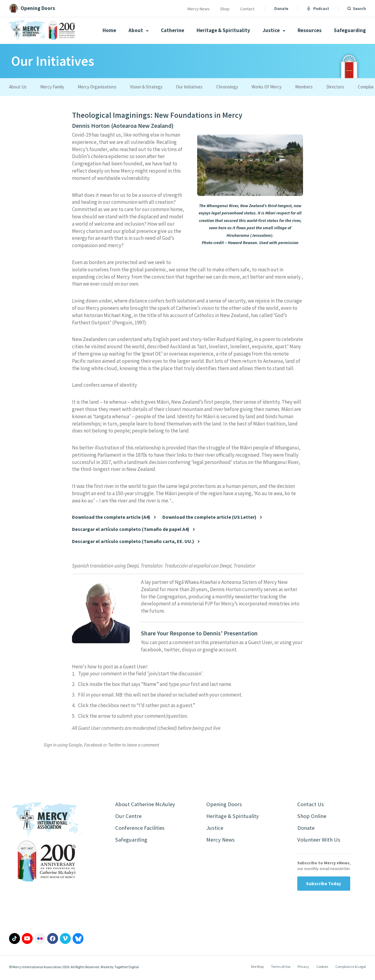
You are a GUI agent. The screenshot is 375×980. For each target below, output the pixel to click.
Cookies (322, 969)
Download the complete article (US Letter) (209, 517)
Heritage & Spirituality (223, 30)
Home (109, 30)
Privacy (303, 969)
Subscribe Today (324, 886)
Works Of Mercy (267, 87)
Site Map (257, 969)
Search (359, 8)
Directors (335, 87)
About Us (18, 87)
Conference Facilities (141, 829)
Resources (310, 30)
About (139, 30)
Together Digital (127, 969)
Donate (281, 8)
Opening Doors (225, 805)
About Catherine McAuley (147, 805)
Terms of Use (281, 969)
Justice (274, 30)
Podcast (318, 8)
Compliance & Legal (351, 969)
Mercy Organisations (97, 87)
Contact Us (311, 805)
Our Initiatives (189, 87)
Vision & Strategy (146, 87)
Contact (247, 9)
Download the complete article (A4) (111, 517)
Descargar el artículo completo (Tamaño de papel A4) (131, 529)
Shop (225, 9)
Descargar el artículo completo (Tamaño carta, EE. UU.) (133, 541)
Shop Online (313, 817)
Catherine (173, 30)
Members (304, 87)
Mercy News (199, 9)
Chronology (227, 87)
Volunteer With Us (320, 842)
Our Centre (129, 817)
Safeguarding (350, 30)
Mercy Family (52, 87)
